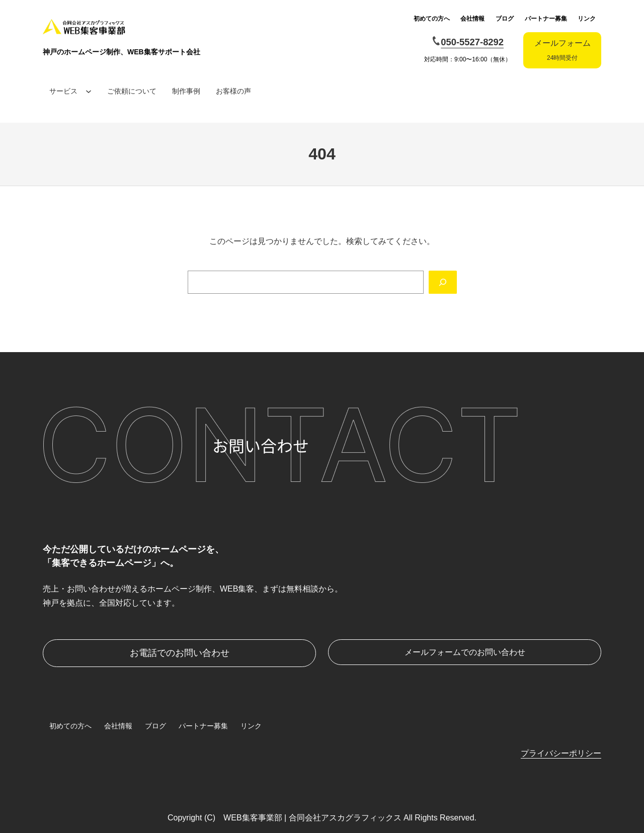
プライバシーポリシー (561, 753)
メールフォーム (562, 50)
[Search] (443, 282)
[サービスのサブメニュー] (89, 91)
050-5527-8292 (472, 42)
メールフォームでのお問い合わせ (465, 652)
